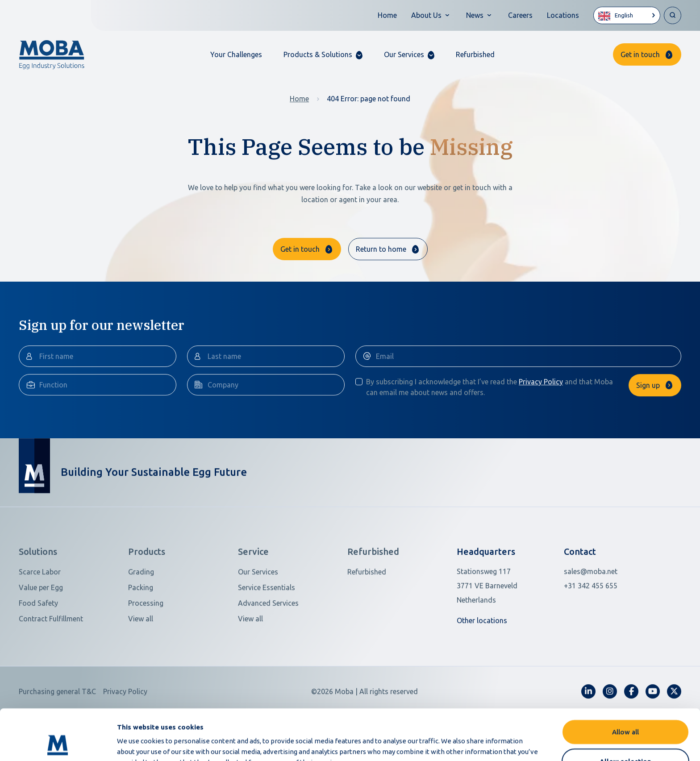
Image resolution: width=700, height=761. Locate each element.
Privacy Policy (541, 420)
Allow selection (625, 713)
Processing (146, 641)
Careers (520, 15)
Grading (141, 610)
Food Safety (38, 641)
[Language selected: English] (627, 15)
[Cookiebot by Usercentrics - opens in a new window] (58, 744)
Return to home (381, 249)
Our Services (258, 610)
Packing (141, 626)
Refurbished (475, 54)
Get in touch (640, 54)
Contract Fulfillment (51, 657)
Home (387, 15)
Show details (473, 743)
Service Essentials (267, 626)
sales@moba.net (591, 610)
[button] (323, 55)
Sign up (648, 424)
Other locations (482, 659)
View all (141, 657)
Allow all (625, 684)
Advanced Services (268, 641)
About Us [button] (426, 15)
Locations (563, 15)
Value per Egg (41, 626)
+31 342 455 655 (591, 624)
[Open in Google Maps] (505, 624)
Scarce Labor (40, 610)
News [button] (475, 15)
